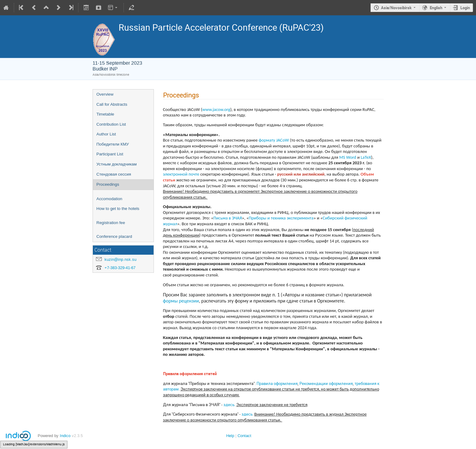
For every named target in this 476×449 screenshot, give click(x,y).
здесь (229, 405)
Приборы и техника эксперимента (281, 218)
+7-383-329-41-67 (120, 268)
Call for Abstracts (112, 104)
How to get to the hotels (118, 209)
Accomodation (109, 199)
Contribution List (111, 124)
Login (465, 8)
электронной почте (181, 174)
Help (230, 436)
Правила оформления (277, 383)
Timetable (105, 114)
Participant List (110, 154)
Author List (106, 134)
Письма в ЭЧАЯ (228, 218)
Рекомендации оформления (326, 383)
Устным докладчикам (117, 164)
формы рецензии (181, 301)
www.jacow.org (216, 109)
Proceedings (108, 184)
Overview (105, 94)
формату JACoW (274, 140)
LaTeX (366, 157)
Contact (244, 436)
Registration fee (111, 223)
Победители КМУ (113, 144)
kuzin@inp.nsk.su (120, 259)
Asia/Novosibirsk (396, 8)
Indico (65, 436)
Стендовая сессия (114, 174)
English (436, 8)
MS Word (348, 157)
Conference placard (114, 236)
